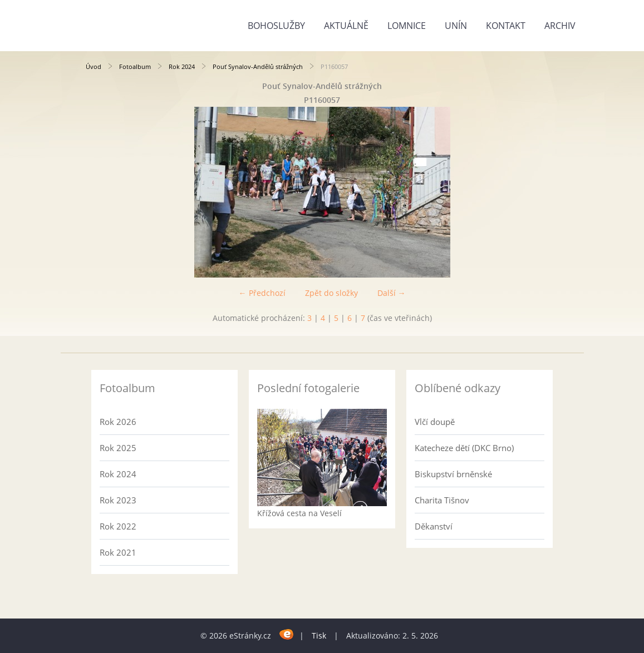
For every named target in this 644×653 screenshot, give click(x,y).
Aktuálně (346, 26)
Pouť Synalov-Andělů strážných (258, 66)
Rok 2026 (118, 422)
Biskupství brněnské (453, 474)
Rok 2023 (118, 500)
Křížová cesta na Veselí (299, 513)
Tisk (319, 635)
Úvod (94, 66)
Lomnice (407, 26)
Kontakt (506, 26)
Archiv (560, 26)
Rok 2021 (118, 552)
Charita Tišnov (442, 500)
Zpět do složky (331, 293)
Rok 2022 (118, 526)
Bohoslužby (276, 26)
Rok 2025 (118, 448)
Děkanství (434, 526)
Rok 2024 (182, 66)
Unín (456, 26)
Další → (392, 293)
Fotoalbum (135, 66)
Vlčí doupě (435, 422)
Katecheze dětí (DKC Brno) (464, 448)
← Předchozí (262, 293)
